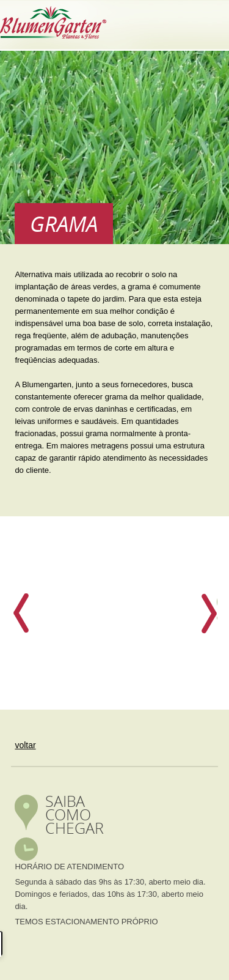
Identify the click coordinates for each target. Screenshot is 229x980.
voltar (25, 745)
